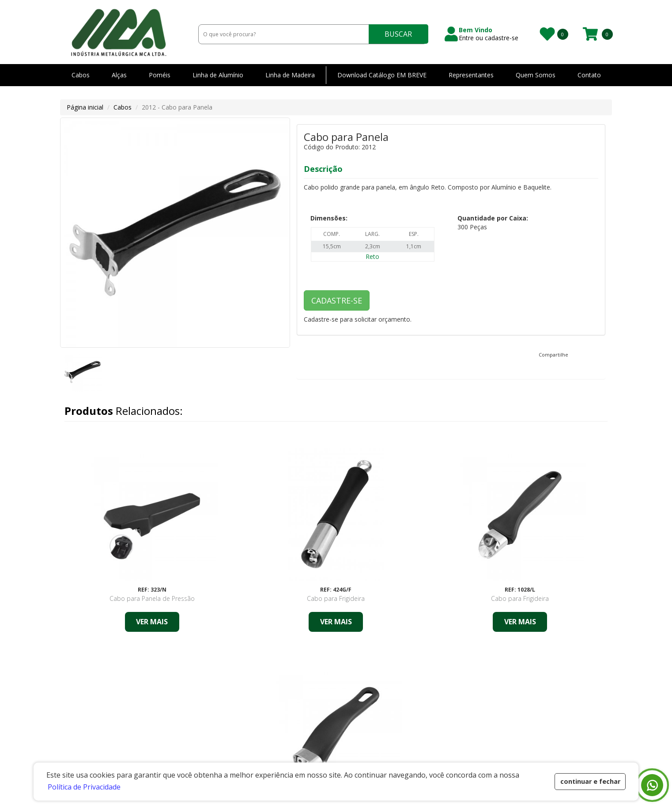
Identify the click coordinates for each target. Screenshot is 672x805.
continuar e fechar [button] (590, 781)
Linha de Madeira (290, 75)
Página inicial (85, 107)
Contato (589, 75)
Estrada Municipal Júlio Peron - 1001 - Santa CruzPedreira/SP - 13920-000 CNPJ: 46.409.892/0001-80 (130, 744)
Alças (119, 75)
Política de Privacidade (424, 731)
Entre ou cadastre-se (489, 38)
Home (306, 718)
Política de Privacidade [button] (84, 787)
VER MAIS (129, 622)
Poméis (160, 75)
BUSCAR (398, 34)
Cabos (81, 75)
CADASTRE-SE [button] (337, 300)
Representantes (471, 75)
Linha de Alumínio (218, 75)
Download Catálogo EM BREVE (382, 75)
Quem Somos (536, 75)
